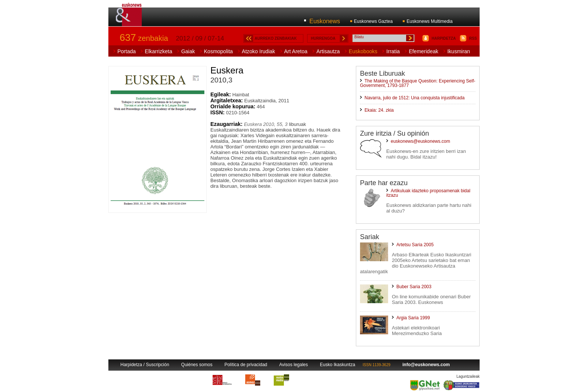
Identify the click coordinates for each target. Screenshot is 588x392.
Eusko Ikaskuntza (337, 365)
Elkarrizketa (158, 51)
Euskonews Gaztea (373, 21)
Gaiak (188, 51)
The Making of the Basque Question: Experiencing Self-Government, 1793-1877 (418, 83)
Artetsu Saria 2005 (415, 245)
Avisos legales (294, 365)
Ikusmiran (459, 51)
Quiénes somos (197, 365)
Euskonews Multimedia (430, 21)
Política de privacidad (246, 365)
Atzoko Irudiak (259, 51)
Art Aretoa (296, 51)
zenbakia (144, 38)
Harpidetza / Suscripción (145, 365)
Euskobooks (363, 51)
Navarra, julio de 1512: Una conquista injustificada (415, 98)
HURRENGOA (323, 38)
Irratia (393, 51)
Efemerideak (424, 51)
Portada (127, 51)
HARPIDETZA (444, 38)
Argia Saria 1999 (413, 318)
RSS (473, 38)
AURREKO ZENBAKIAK (276, 38)
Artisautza (328, 51)
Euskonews (325, 21)
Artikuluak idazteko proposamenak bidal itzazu (428, 193)
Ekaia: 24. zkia (379, 110)
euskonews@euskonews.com (420, 141)
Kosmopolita (218, 51)
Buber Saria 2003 (414, 287)
